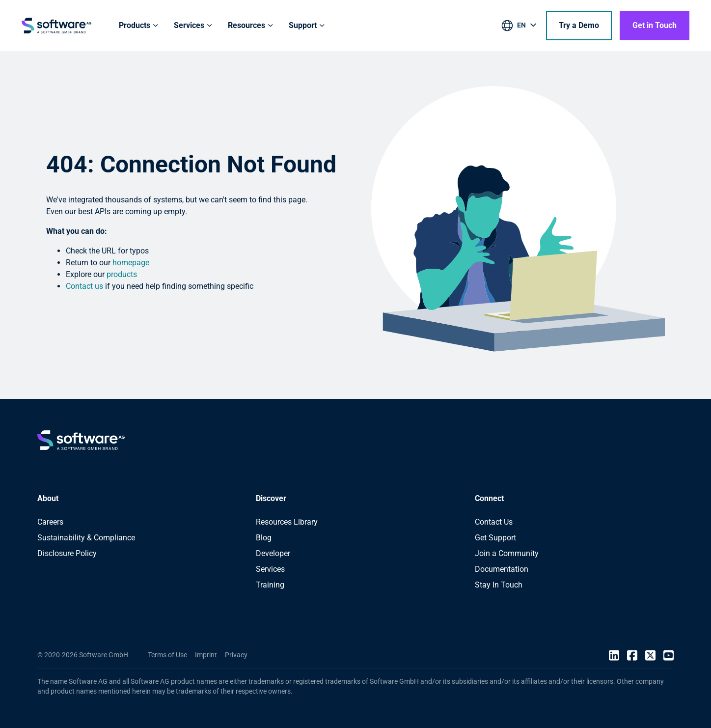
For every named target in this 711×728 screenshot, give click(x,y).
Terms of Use (167, 655)
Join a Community (507, 553)
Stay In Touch (499, 585)
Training (270, 585)
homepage (131, 263)
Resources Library (287, 522)
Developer (273, 553)
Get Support (495, 538)
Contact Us (494, 522)
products (122, 274)
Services (270, 569)
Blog (264, 538)
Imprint (206, 655)
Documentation (502, 569)
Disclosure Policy (67, 553)
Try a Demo (579, 25)
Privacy (236, 655)
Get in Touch (655, 25)
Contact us (84, 286)
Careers (50, 522)
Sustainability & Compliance (86, 538)
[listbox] (520, 27)
